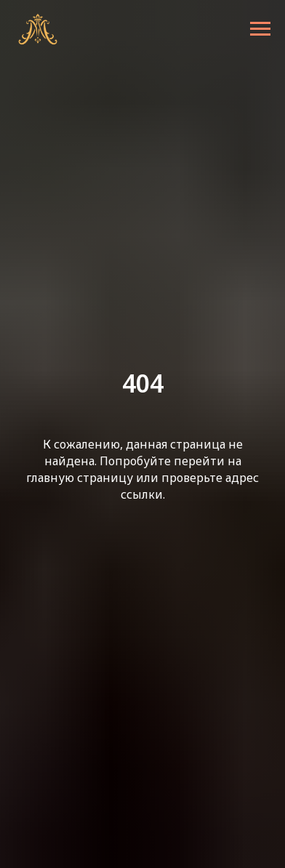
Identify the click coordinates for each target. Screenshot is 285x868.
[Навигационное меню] (260, 29)
